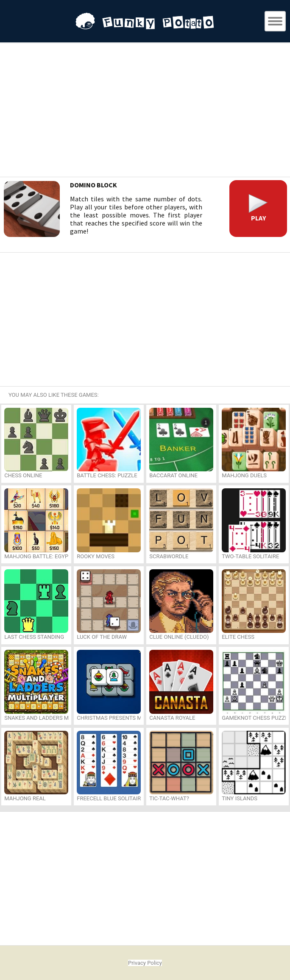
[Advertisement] (145, 111)
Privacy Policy (145, 963)
